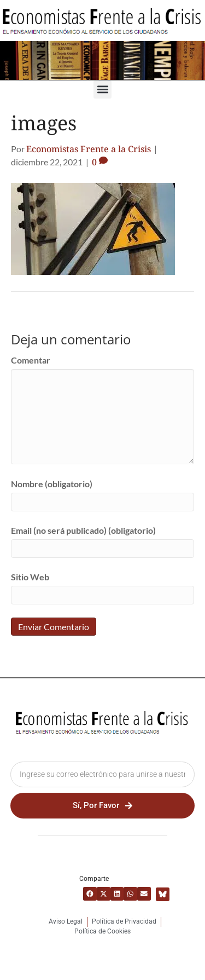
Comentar (31, 360)
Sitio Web (30, 577)
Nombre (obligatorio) (52, 484)
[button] (102, 90)
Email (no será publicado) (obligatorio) (83, 530)
